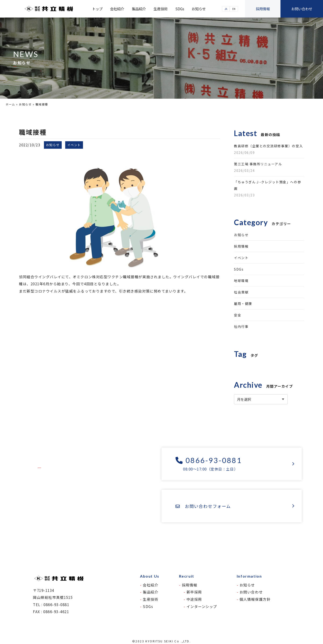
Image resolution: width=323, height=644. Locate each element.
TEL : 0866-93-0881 (51, 604)
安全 (238, 315)
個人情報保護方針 (255, 599)
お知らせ (199, 9)
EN (234, 9)
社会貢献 (241, 292)
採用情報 (263, 9)
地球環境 (241, 281)
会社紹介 (117, 9)
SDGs (180, 9)
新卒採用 (194, 592)
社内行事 (241, 326)
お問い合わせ (302, 9)
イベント (241, 258)
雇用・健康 (243, 304)
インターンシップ (202, 606)
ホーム (10, 104)
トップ (97, 9)
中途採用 (194, 599)
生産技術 (161, 9)
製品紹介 (139, 9)
